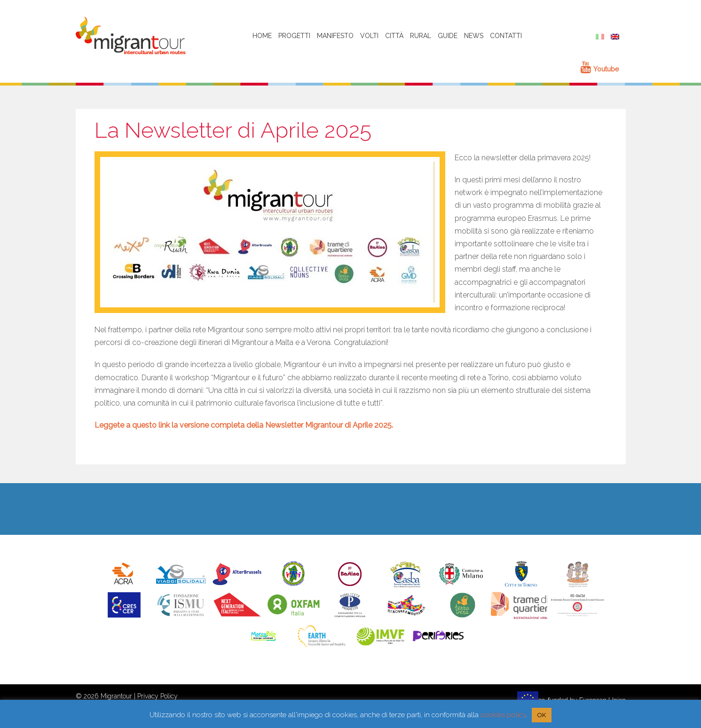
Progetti (294, 36)
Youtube (600, 69)
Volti (369, 36)
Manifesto (335, 36)
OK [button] (542, 715)
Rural (421, 36)
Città (394, 36)
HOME (262, 36)
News (474, 36)
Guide (448, 36)
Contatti (506, 36)
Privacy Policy (158, 696)
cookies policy (503, 715)
